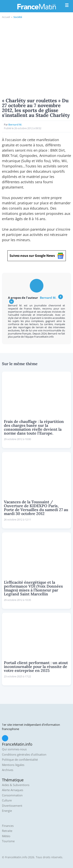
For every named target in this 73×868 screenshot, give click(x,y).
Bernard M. (15, 125)
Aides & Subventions (16, 785)
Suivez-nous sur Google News (37, 256)
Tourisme (8, 841)
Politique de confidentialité (20, 760)
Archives (8, 770)
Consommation (12, 795)
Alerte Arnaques (13, 790)
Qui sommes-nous (14, 749)
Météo (6, 836)
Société (18, 17)
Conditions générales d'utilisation (24, 755)
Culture (7, 800)
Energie (7, 811)
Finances (8, 826)
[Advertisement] (36, 58)
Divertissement (12, 806)
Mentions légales (13, 765)
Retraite (7, 831)
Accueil (6, 17)
